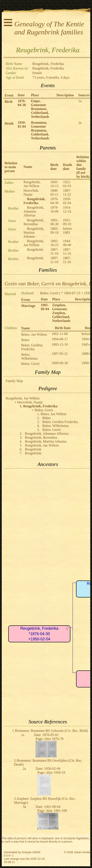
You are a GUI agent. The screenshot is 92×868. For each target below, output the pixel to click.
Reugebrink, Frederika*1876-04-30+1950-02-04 (39, 634)
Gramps (27, 852)
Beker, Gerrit (49, 293)
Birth (9, 102)
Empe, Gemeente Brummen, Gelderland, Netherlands (40, 109)
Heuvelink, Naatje (31, 192)
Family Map (14, 381)
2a (80, 123)
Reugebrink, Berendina (34, 222)
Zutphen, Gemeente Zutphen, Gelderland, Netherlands (61, 313)
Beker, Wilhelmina (29, 356)
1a (80, 101)
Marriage (28, 306)
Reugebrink (35, 250)
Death (9, 123)
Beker (25, 340)
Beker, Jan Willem (34, 334)
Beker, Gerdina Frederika (32, 347)
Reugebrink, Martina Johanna (34, 233)
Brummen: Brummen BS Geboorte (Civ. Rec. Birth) (51, 731)
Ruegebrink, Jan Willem (32, 184)
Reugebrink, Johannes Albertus (34, 211)
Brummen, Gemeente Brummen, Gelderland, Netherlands (40, 130)
